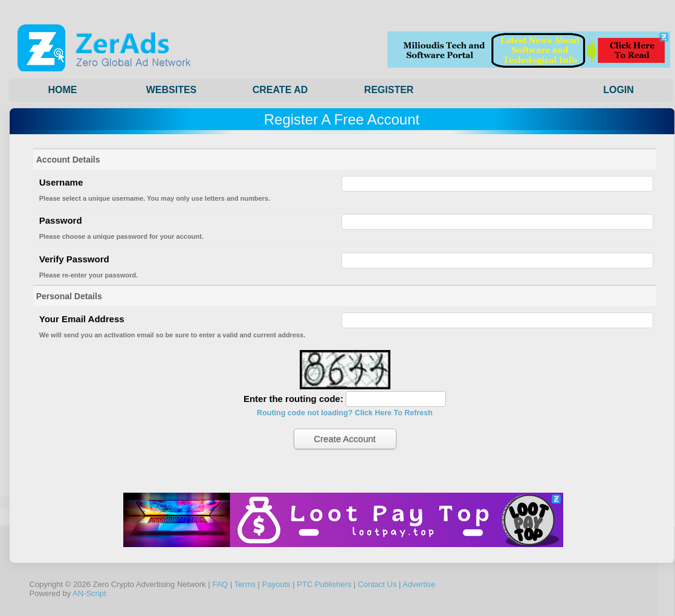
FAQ (220, 584)
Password (61, 220)
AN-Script (89, 593)
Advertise (419, 584)
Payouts (276, 584)
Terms (245, 584)
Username (61, 182)
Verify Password (74, 259)
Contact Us (377, 584)
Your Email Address (82, 319)
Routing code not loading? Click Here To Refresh (345, 413)
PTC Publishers (324, 584)
